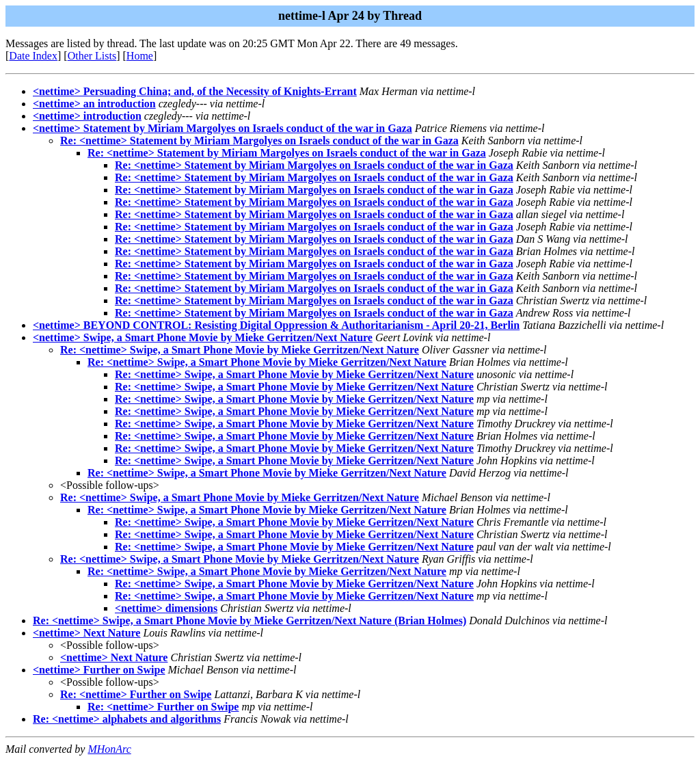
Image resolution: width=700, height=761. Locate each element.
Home (140, 56)
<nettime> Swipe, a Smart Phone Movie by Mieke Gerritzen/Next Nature (203, 337)
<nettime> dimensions (166, 608)
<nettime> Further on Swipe (99, 670)
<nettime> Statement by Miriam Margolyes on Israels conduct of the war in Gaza (223, 128)
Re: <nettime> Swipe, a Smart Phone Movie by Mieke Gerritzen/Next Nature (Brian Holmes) (250, 620)
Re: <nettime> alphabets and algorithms (127, 719)
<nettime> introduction (87, 116)
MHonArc (109, 749)
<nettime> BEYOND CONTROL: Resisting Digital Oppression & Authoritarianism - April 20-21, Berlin (276, 325)
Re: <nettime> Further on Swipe (136, 694)
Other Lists (92, 56)
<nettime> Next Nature (86, 633)
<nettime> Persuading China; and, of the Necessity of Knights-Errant (195, 91)
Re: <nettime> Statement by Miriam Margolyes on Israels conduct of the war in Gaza (259, 141)
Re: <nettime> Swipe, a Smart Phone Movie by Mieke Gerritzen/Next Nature (240, 350)
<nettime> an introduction (94, 104)
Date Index (33, 56)
